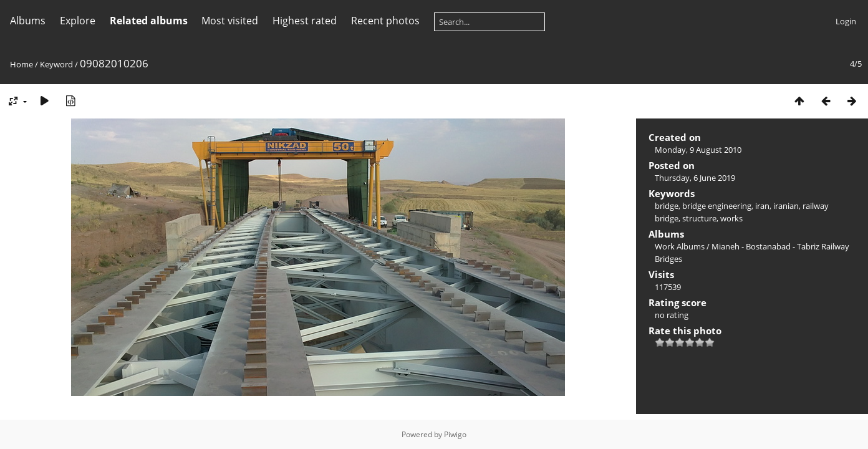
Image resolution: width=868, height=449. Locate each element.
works (731, 218)
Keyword (56, 64)
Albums (28, 21)
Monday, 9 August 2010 (698, 150)
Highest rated (305, 21)
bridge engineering (717, 206)
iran (762, 206)
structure (699, 218)
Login (846, 21)
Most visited (230, 21)
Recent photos (385, 21)
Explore (78, 21)
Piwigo (455, 434)
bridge (667, 206)
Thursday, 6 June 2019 (695, 178)
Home (22, 64)
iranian (786, 206)
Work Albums (680, 246)
